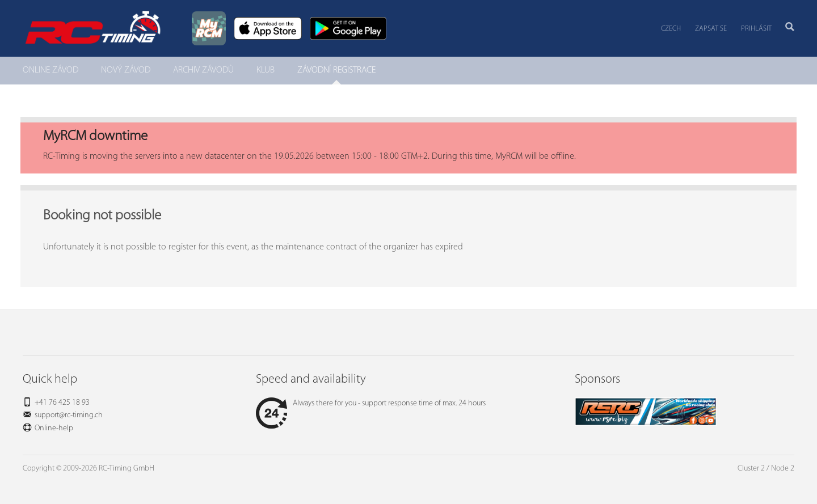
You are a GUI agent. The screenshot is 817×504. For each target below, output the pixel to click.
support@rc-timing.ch (69, 415)
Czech (671, 29)
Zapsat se (711, 29)
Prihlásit (756, 29)
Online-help (54, 428)
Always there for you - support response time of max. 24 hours (371, 403)
